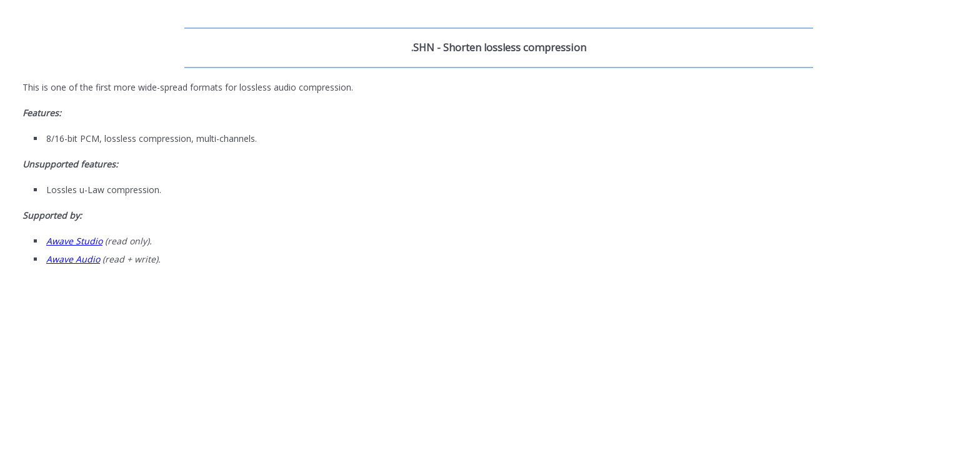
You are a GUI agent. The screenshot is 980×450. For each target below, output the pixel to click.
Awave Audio (73, 259)
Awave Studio (74, 241)
